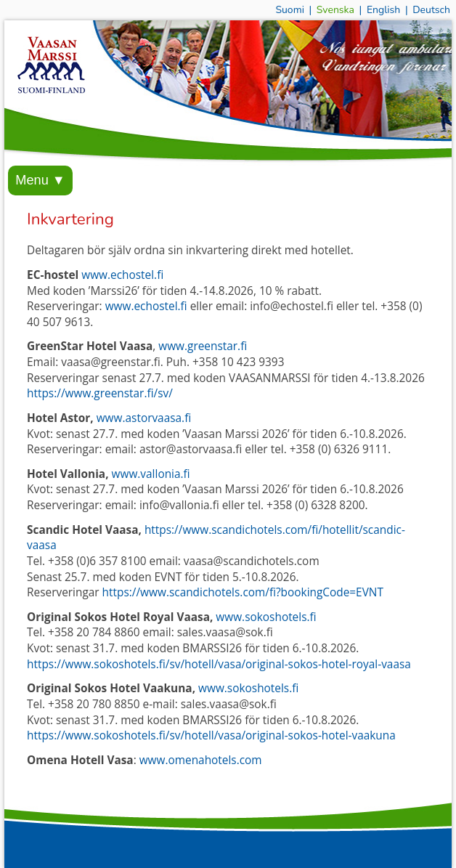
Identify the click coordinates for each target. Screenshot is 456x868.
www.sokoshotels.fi (266, 617)
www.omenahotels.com (201, 760)
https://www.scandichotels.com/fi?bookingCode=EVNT (243, 592)
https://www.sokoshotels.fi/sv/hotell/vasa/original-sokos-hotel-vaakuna (211, 735)
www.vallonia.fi (151, 474)
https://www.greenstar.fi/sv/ (100, 393)
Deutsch (431, 10)
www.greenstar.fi (203, 346)
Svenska (335, 10)
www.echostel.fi (122, 275)
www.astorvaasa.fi (144, 418)
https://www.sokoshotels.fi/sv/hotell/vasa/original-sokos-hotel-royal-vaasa (219, 664)
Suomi (289, 10)
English (383, 10)
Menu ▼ (40, 180)
